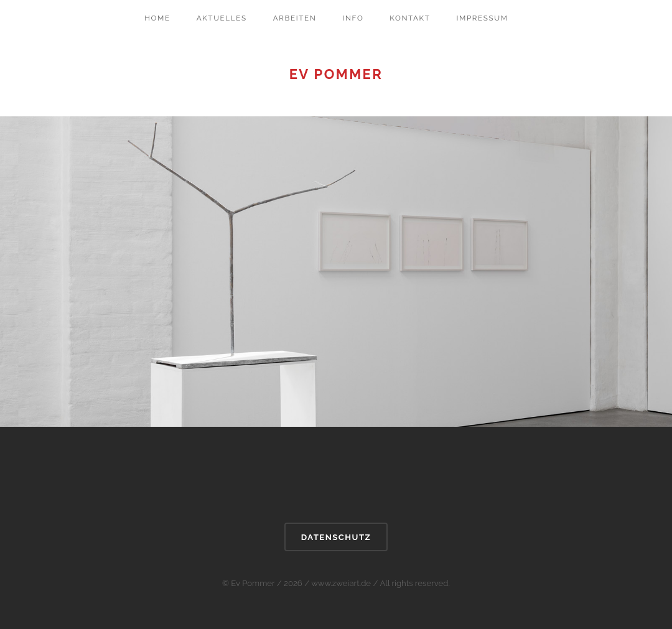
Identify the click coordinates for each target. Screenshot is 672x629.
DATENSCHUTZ (336, 537)
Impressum (483, 18)
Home (157, 18)
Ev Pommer (336, 74)
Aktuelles (222, 18)
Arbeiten (295, 18)
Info (353, 18)
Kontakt (410, 18)
